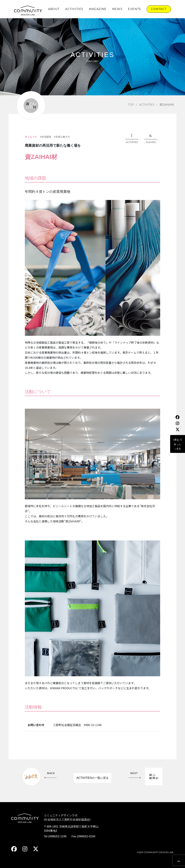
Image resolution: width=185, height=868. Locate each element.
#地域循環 (45, 137)
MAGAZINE (98, 9)
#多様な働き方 (62, 137)
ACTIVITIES (74, 9)
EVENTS (135, 9)
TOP (131, 105)
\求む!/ (178, 444)
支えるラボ (31, 137)
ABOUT (54, 9)
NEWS (117, 9)
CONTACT (159, 9)
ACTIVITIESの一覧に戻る (92, 778)
